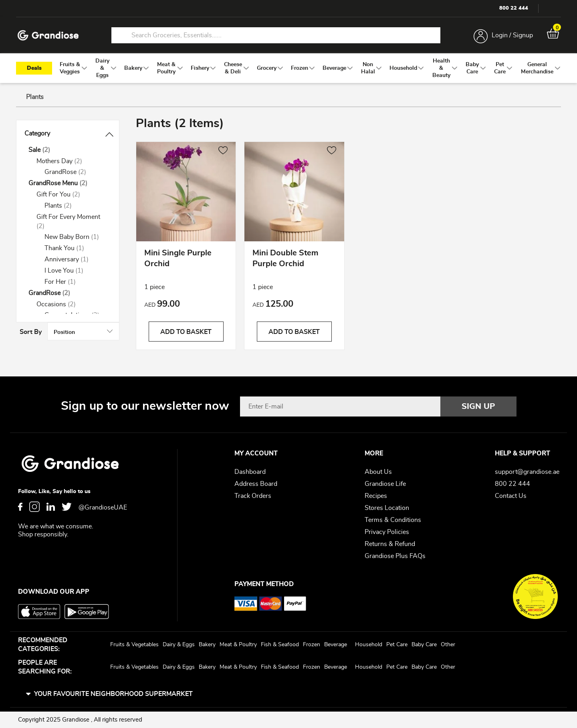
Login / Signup (512, 35)
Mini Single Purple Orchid (178, 260)
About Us (378, 472)
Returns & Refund (390, 544)
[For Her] (76, 282)
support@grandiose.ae (527, 472)
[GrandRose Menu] (68, 184)
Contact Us (511, 496)
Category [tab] (37, 134)
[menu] (288, 69)
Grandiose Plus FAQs (395, 556)
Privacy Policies (387, 532)
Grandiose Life (385, 484)
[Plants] (76, 206)
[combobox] (276, 35)
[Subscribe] (478, 406)
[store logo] (48, 35)
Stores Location (387, 508)
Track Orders (253, 496)
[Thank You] (76, 249)
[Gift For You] (72, 195)
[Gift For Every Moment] (72, 222)
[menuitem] (70, 69)
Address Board (256, 484)
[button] (223, 152)
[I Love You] (76, 271)
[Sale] (68, 150)
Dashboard (250, 472)
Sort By (472, 125)
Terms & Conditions (393, 520)
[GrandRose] (76, 173)
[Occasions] (72, 304)
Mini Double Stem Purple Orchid (285, 260)
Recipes (376, 496)
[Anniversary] (76, 260)
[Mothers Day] (72, 161)
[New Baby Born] (76, 238)
